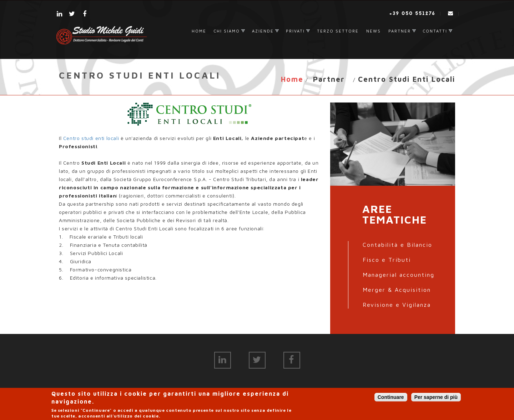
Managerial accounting (399, 275)
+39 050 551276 (412, 13)
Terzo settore (338, 31)
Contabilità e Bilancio (397, 245)
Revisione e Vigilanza (397, 305)
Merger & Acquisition (397, 290)
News (374, 31)
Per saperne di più (436, 398)
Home (199, 31)
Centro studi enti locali (91, 138)
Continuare (391, 398)
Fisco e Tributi (387, 260)
